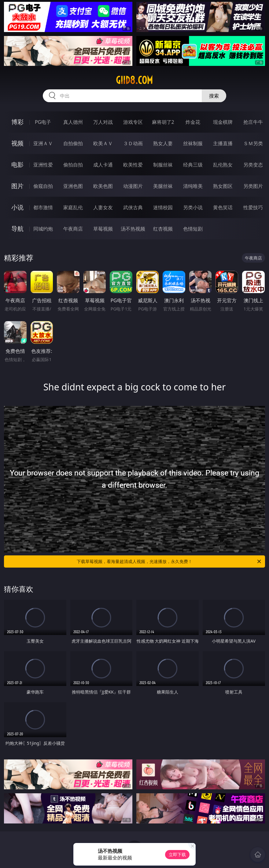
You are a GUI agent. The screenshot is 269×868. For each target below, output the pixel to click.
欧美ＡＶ (103, 143)
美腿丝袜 (163, 186)
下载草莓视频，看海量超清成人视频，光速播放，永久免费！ (169, 561)
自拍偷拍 (73, 143)
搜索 (214, 96)
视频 (17, 143)
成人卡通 (103, 165)
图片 (17, 186)
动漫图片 (133, 186)
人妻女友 (103, 207)
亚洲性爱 (43, 165)
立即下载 (177, 854)
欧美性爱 (133, 165)
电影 (17, 165)
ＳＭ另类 (253, 143)
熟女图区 (223, 186)
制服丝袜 (163, 165)
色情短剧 (193, 229)
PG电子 (43, 122)
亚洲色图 (73, 186)
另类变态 (253, 165)
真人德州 (73, 122)
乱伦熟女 (223, 165)
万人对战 (103, 122)
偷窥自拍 (43, 186)
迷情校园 (163, 207)
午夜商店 (73, 229)
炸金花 (193, 122)
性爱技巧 (253, 207)
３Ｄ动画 (133, 143)
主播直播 (223, 143)
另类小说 (193, 207)
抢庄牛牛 (253, 122)
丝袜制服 (193, 143)
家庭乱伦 (73, 207)
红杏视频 (163, 229)
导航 (17, 229)
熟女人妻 (163, 143)
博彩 (17, 122)
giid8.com (134, 80)
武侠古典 (133, 207)
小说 (17, 207)
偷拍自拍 (73, 165)
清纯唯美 (193, 186)
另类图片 (253, 186)
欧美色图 (103, 186)
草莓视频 (103, 229)
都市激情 (43, 207)
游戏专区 (133, 122)
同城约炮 (43, 229)
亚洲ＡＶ (43, 143)
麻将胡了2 (163, 122)
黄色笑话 (223, 207)
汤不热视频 (133, 229)
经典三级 (193, 165)
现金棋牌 (223, 122)
